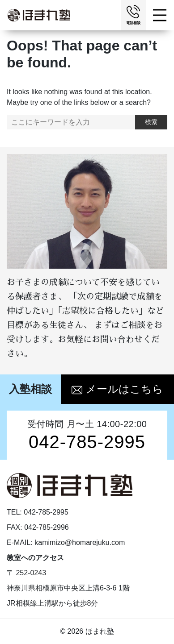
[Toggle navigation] (161, 15)
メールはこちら (117, 389)
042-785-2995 (87, 442)
